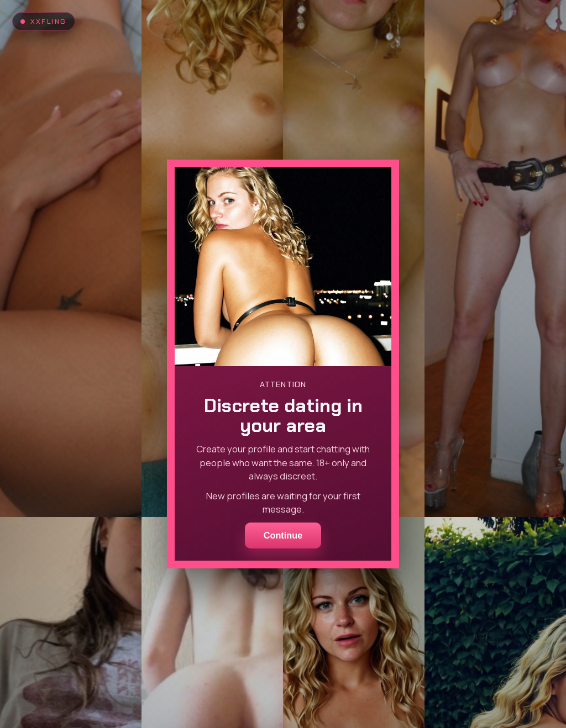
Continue (283, 535)
